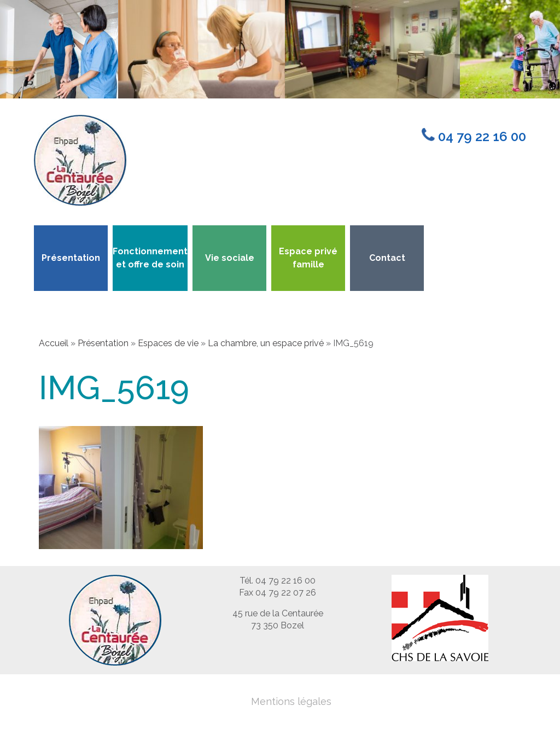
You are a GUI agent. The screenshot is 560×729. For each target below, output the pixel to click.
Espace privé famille (308, 258)
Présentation (71, 258)
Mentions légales (291, 701)
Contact (387, 258)
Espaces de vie (168, 343)
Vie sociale (230, 258)
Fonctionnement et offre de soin (150, 258)
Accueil (54, 343)
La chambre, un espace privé (266, 343)
